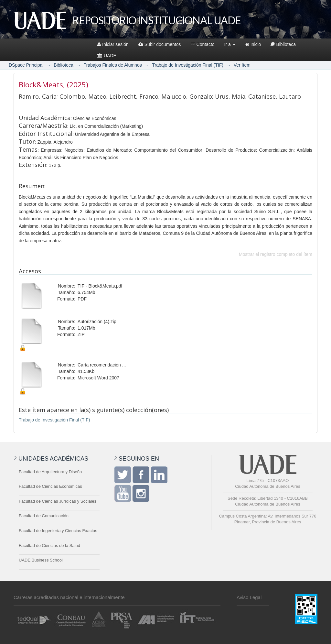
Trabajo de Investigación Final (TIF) (187, 65)
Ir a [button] (230, 44)
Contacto (203, 44)
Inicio (253, 44)
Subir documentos (160, 44)
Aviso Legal (249, 597)
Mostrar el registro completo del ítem (276, 254)
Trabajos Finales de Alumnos (113, 65)
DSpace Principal (26, 65)
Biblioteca (283, 44)
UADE (107, 56)
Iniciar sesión (113, 44)
